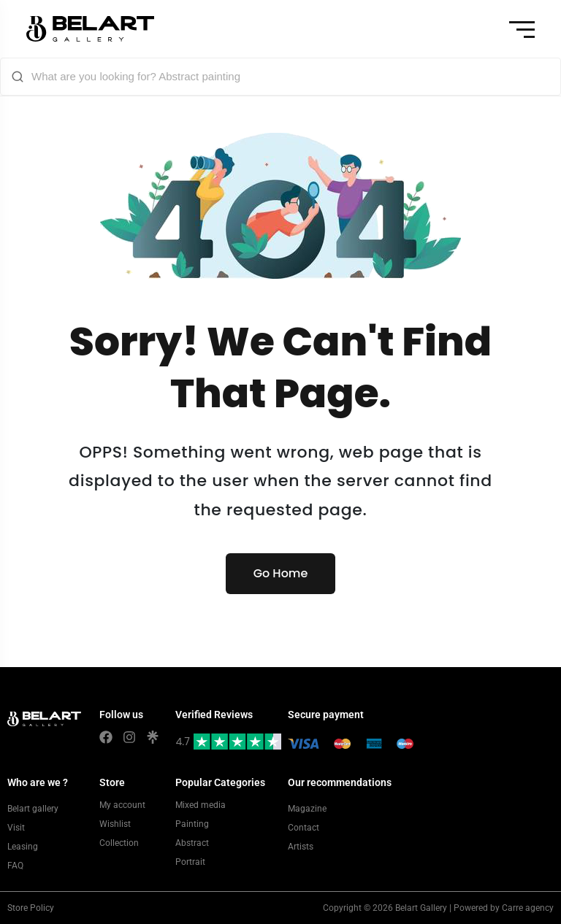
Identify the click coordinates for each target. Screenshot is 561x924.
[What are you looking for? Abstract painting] (291, 76)
